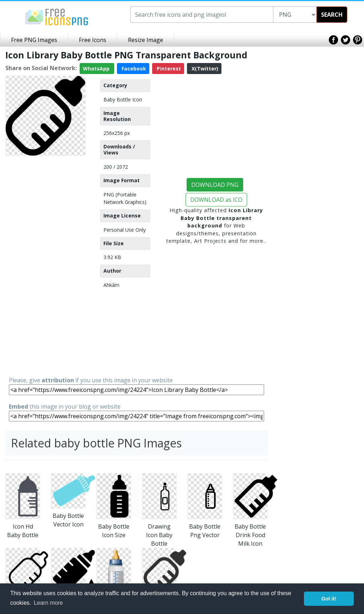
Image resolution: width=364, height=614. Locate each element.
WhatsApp (97, 69)
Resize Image (146, 40)
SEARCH (332, 15)
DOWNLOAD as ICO (216, 200)
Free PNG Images (34, 40)
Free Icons (93, 40)
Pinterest (168, 69)
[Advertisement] (45, 266)
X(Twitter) (204, 69)
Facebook (133, 69)
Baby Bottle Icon (123, 99)
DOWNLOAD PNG (215, 185)
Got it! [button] (329, 599)
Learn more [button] (48, 603)
